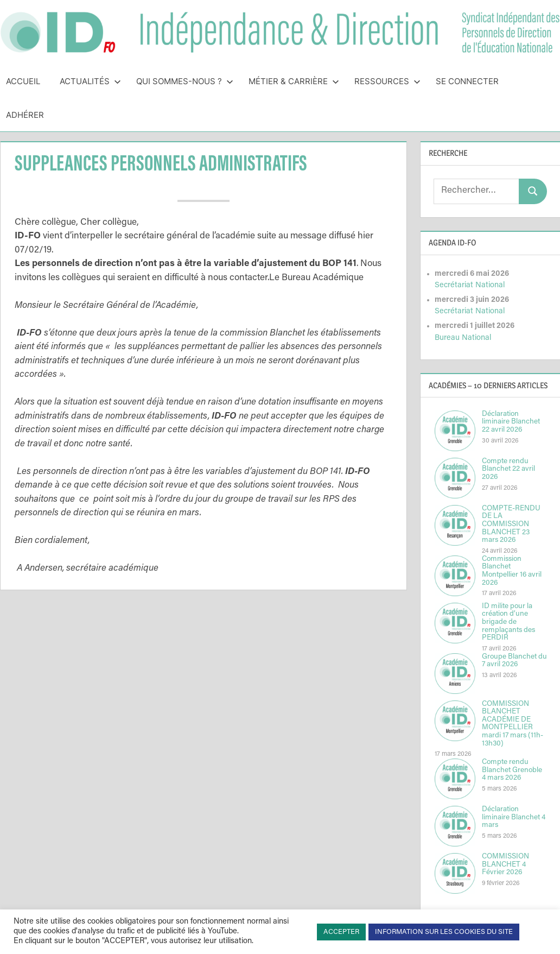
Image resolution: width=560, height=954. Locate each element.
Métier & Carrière (294, 81)
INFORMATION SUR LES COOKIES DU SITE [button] (444, 932)
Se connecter (467, 81)
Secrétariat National (470, 285)
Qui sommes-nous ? (185, 81)
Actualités (90, 81)
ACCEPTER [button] (341, 932)
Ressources (387, 81)
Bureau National (463, 338)
